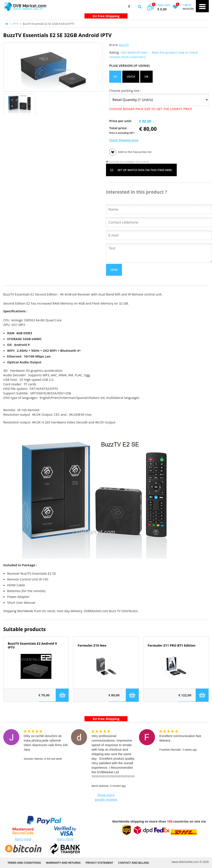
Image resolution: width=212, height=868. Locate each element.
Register (188, 9)
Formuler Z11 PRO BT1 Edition (172, 645)
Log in (187, 5)
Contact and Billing (134, 863)
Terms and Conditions (24, 863)
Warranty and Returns (63, 863)
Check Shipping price (124, 140)
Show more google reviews (106, 797)
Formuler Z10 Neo (92, 645)
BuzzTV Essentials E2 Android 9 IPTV (32, 646)
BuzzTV (124, 45)
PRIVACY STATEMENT (99, 863)
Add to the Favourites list (130, 152)
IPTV (16, 24)
